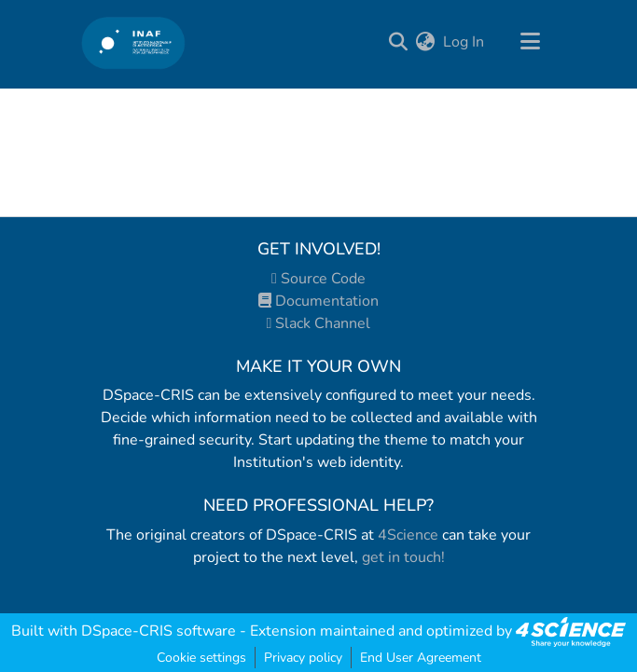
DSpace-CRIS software (159, 631)
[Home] (134, 42)
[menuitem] (426, 42)
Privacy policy (303, 658)
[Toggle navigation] (531, 42)
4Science (408, 535)
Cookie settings (201, 658)
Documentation (318, 301)
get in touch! (403, 557)
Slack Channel (319, 323)
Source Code (318, 279)
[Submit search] (399, 42)
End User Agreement (421, 658)
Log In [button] (464, 42)
